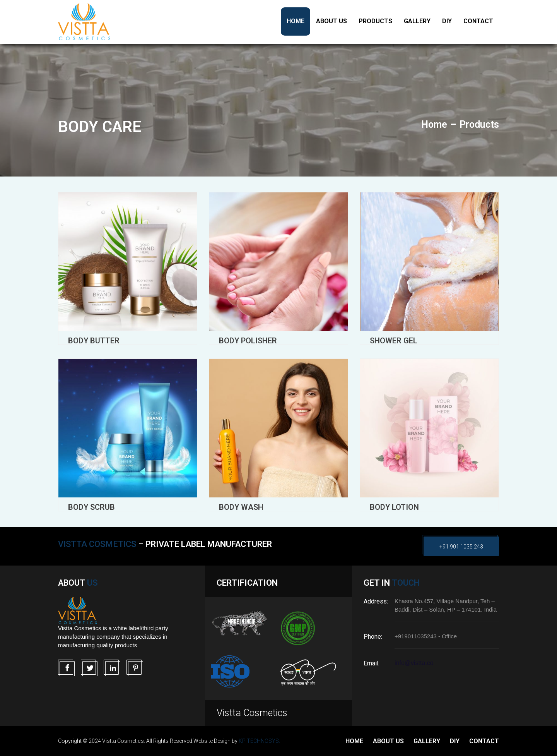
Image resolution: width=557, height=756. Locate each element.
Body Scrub (91, 507)
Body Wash (241, 507)
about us (388, 741)
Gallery (417, 21)
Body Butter (94, 341)
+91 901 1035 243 (461, 547)
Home (296, 21)
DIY (447, 21)
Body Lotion (394, 507)
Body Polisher (248, 341)
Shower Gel (394, 341)
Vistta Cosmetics (252, 713)
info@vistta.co (414, 663)
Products (375, 21)
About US (331, 21)
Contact (478, 21)
